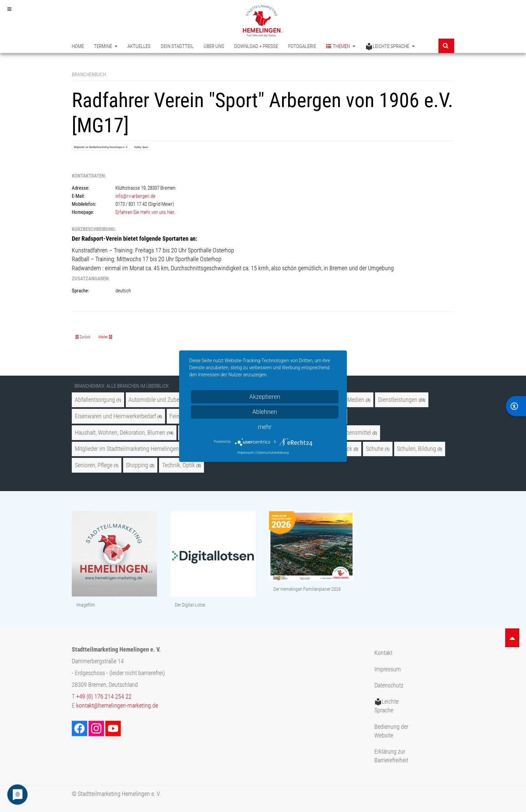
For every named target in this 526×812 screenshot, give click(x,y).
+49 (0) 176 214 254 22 (104, 697)
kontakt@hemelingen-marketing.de (117, 706)
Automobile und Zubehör (158, 400)
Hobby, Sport (141, 147)
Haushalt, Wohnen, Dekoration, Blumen (120, 433)
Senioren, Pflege (94, 465)
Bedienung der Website (391, 731)
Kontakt (383, 653)
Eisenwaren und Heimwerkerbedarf (115, 416)
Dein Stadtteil (177, 46)
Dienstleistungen (398, 400)
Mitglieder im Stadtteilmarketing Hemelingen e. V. (101, 147)
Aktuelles (139, 46)
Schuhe (375, 449)
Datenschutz (389, 685)
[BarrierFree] (516, 406)
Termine (106, 46)
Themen (341, 46)
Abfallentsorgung (95, 400)
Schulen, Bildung (416, 449)
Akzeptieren (265, 397)
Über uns (214, 46)
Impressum (388, 669)
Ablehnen (265, 412)
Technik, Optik (178, 465)
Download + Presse (256, 46)
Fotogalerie (302, 46)
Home (78, 46)
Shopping (137, 465)
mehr (265, 427)
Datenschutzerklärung (273, 453)
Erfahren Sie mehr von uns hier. (145, 212)
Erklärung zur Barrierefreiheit (391, 756)
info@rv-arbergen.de (135, 196)
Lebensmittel (356, 433)
